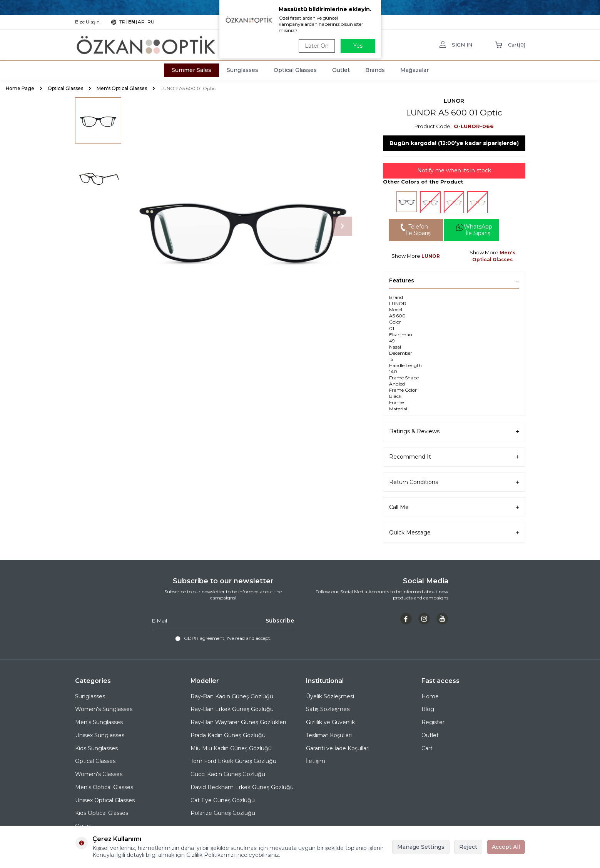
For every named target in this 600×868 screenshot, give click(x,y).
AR (141, 22)
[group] (242, 226)
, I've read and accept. (223, 638)
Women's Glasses (99, 774)
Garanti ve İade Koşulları (338, 748)
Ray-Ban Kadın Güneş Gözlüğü (232, 696)
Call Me (454, 507)
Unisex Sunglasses (100, 735)
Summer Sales (191, 70)
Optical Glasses (295, 70)
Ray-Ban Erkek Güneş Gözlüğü (232, 709)
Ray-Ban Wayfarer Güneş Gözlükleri (238, 722)
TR (122, 22)
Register (433, 722)
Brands (375, 70)
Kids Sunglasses (96, 748)
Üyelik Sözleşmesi (330, 696)
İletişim (316, 761)
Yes (358, 46)
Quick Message (454, 533)
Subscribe (280, 621)
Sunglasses (242, 70)
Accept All (506, 847)
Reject (468, 847)
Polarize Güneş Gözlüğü (223, 813)
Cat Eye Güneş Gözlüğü (223, 800)
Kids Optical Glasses (102, 813)
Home (430, 696)
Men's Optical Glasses (122, 88)
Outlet (341, 70)
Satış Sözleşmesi (328, 709)
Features (454, 280)
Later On (317, 46)
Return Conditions (454, 482)
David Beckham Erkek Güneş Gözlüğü (242, 787)
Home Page (20, 88)
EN (132, 22)
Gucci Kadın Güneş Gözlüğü (228, 774)
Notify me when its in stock (454, 170)
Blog (428, 709)
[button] (343, 226)
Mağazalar (414, 70)
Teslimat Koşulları (329, 735)
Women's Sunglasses (104, 709)
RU (151, 22)
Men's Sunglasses (99, 722)
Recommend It (454, 457)
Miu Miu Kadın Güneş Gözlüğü (231, 748)
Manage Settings (421, 847)
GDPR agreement (204, 638)
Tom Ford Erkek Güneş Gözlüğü (233, 761)
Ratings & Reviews (454, 431)
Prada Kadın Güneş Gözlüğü (228, 735)
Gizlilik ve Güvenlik (330, 722)
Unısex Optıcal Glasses (105, 800)
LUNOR (454, 101)
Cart (427, 748)
